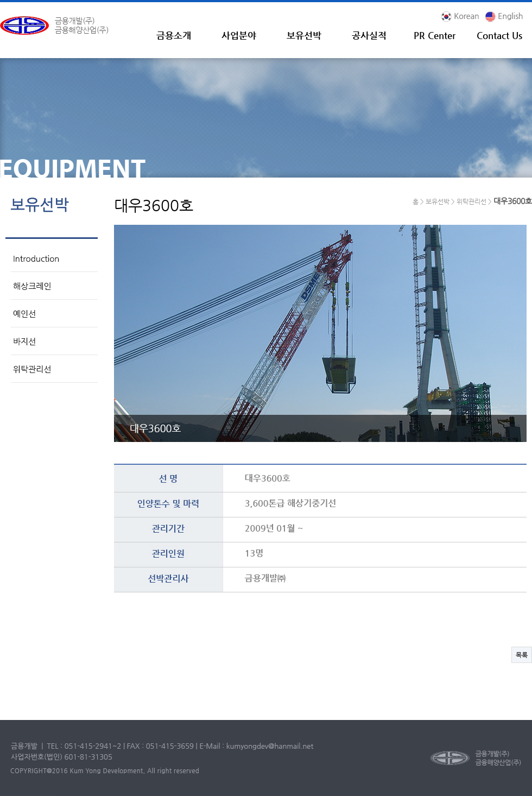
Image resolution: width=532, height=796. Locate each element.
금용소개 (174, 36)
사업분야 (239, 36)
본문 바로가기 (0, 2)
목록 (522, 655)
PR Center (435, 36)
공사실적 (369, 36)
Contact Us (499, 36)
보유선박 (304, 36)
